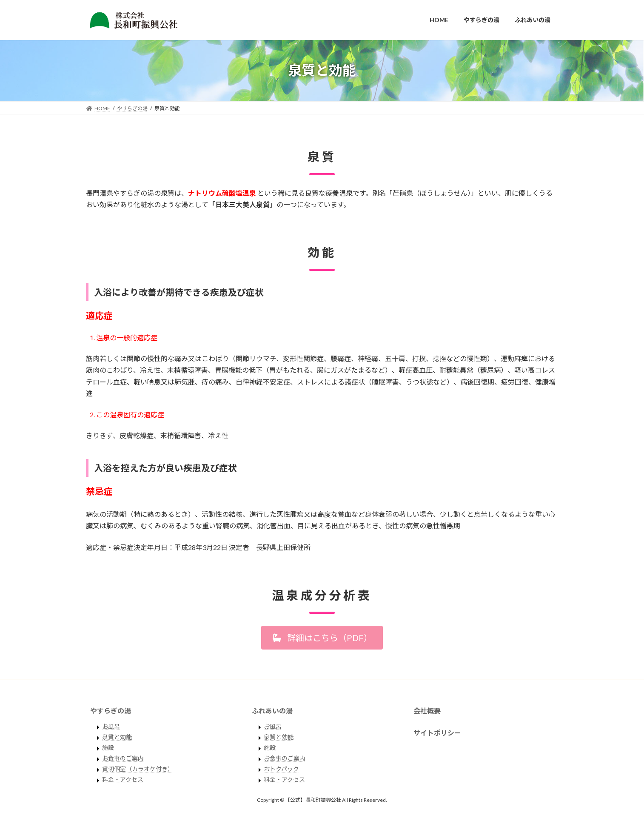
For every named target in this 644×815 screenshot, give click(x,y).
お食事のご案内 (123, 759)
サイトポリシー (437, 733)
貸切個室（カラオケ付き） (138, 769)
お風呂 (111, 727)
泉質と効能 (117, 737)
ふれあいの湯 (272, 711)
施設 (108, 748)
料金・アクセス (123, 780)
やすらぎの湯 (111, 711)
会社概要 (427, 711)
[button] (322, 638)
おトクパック (281, 769)
